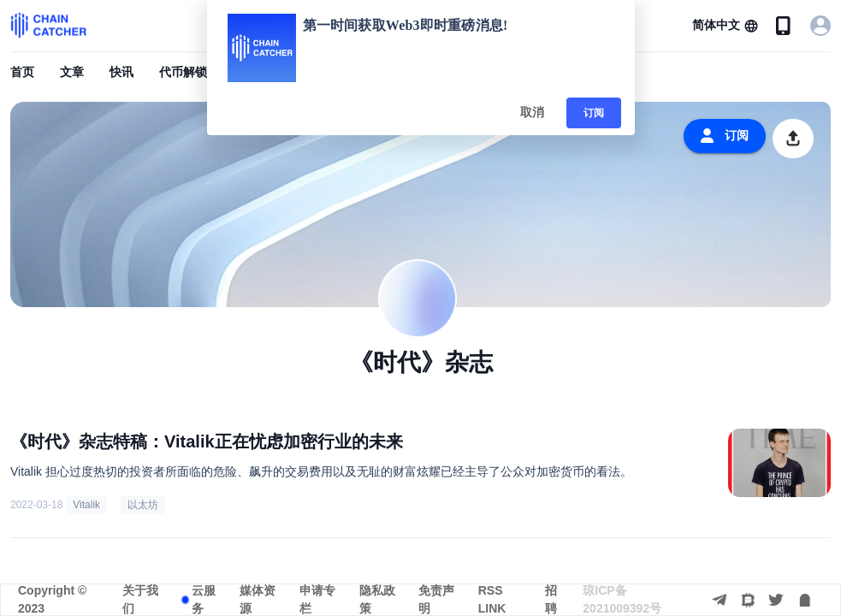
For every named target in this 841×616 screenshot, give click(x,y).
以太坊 (143, 505)
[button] (725, 26)
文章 (72, 72)
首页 (22, 72)
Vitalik (86, 505)
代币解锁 (183, 72)
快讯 (121, 72)
